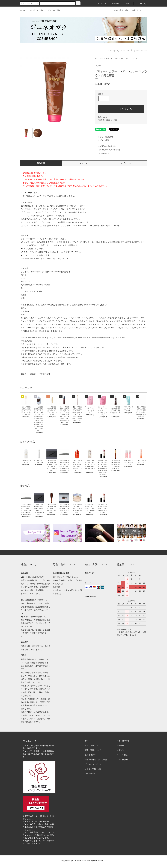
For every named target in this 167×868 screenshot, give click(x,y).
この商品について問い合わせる (108, 150)
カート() (141, 4)
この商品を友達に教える (105, 146)
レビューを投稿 (102, 140)
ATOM (93, 774)
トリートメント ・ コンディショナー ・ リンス (123, 58)
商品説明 (41, 163)
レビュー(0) (126, 163)
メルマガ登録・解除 (119, 10)
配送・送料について (93, 750)
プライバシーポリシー (94, 764)
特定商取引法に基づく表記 (107, 120)
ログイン (126, 4)
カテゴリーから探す (35, 10)
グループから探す (53, 10)
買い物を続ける (102, 153)
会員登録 (114, 4)
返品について (103, 117)
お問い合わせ (135, 10)
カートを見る (122, 755)
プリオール (104, 58)
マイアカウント (123, 741)
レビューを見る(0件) (104, 137)
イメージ (83, 163)
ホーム (23, 10)
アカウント (100, 4)
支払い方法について (93, 745)
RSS (87, 774)
